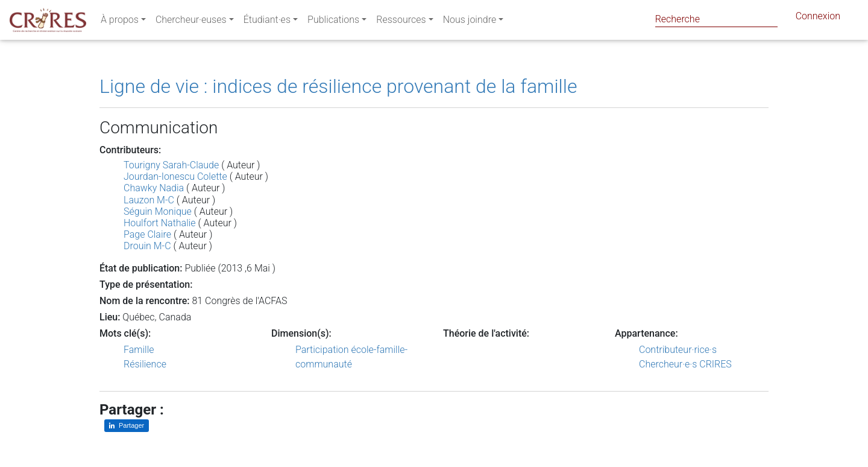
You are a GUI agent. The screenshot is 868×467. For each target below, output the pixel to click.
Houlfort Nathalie (160, 223)
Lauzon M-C (149, 200)
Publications (333, 22)
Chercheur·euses (191, 22)
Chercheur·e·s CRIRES (685, 364)
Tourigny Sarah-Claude (171, 165)
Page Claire (147, 234)
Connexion (818, 18)
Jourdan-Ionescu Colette (175, 176)
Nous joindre (470, 22)
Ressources (401, 22)
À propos (120, 22)
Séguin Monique (158, 211)
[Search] (716, 19)
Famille (139, 350)
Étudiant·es (267, 22)
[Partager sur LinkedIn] (127, 426)
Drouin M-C (147, 246)
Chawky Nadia (154, 188)
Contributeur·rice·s (678, 350)
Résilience (145, 364)
